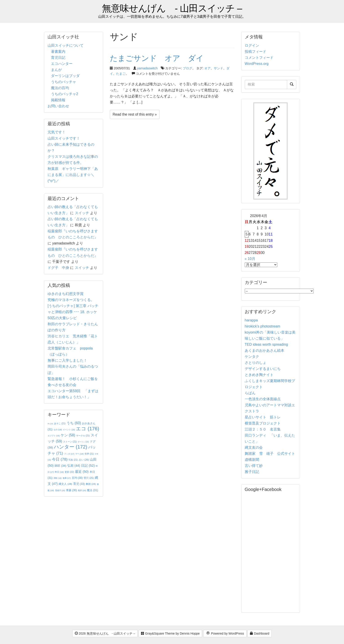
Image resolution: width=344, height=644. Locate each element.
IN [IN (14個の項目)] (50, 424)
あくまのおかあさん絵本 (265, 351)
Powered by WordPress (225, 634)
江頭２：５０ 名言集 (263, 429)
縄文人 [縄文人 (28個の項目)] (65, 484)
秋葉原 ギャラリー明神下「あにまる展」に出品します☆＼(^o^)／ (73, 175)
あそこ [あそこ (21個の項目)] (60, 423)
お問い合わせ (58, 106)
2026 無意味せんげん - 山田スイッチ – (105, 633)
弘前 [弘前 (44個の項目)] (74, 466)
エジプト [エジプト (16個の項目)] (54, 436)
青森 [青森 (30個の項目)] (72, 490)
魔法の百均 (60, 88)
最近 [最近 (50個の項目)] (82, 471)
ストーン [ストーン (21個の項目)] (70, 442)
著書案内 (58, 52)
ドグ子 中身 (58, 268)
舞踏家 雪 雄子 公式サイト (270, 454)
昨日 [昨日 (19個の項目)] (59, 472)
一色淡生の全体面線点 (263, 399)
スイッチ (82, 213)
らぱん (250, 393)
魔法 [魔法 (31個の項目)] (92, 490)
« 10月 (250, 259)
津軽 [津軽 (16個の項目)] (57, 478)
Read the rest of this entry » (135, 114)
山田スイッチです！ (64, 138)
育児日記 (58, 58)
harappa (251, 320)
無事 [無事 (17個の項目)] (67, 478)
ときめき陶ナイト (259, 375)
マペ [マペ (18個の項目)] (79, 454)
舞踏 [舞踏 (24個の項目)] (91, 484)
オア (207, 68)
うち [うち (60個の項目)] (74, 423)
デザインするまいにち (263, 369)
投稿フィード (256, 52)
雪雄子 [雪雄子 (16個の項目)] (60, 490)
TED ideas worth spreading (266, 344)
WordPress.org (257, 64)
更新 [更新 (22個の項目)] (69, 472)
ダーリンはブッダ (65, 76)
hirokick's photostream (263, 326)
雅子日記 (252, 472)
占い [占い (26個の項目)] (84, 460)
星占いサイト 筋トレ (263, 417)
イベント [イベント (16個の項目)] (69, 430)
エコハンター (62, 64)
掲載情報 (58, 100)
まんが (56, 70)
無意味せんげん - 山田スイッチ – (172, 8)
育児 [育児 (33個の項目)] (79, 484)
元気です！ (57, 132)
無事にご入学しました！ (67, 360)
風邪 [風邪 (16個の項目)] (82, 490)
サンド (218, 68)
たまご (121, 74)
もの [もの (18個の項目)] (58, 430)
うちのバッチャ (64, 82)
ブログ (187, 68)
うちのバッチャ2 (65, 94)
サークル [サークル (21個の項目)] (83, 436)
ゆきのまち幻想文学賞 (66, 294)
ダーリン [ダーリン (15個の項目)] (83, 442)
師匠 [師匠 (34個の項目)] (60, 466)
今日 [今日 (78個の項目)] (60, 459)
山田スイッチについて (66, 45)
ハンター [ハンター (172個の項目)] (71, 447)
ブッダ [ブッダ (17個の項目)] (69, 454)
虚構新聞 (252, 460)
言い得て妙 (254, 466)
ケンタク (252, 357)
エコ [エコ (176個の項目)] (87, 429)
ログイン (252, 45)
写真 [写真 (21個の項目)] (73, 460)
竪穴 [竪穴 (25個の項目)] (89, 478)
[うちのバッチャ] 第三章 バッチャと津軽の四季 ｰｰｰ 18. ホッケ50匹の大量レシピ (73, 312)
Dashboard (260, 633)
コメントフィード (259, 58)
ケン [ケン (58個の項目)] (68, 435)
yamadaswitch (147, 68)
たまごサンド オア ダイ (157, 58)
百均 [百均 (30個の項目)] (77, 478)
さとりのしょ (256, 363)
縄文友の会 (254, 447)
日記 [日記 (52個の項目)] (88, 465)
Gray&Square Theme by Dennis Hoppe (170, 633)
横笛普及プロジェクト (263, 423)
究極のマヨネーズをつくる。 (71, 300)
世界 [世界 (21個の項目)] (89, 454)
